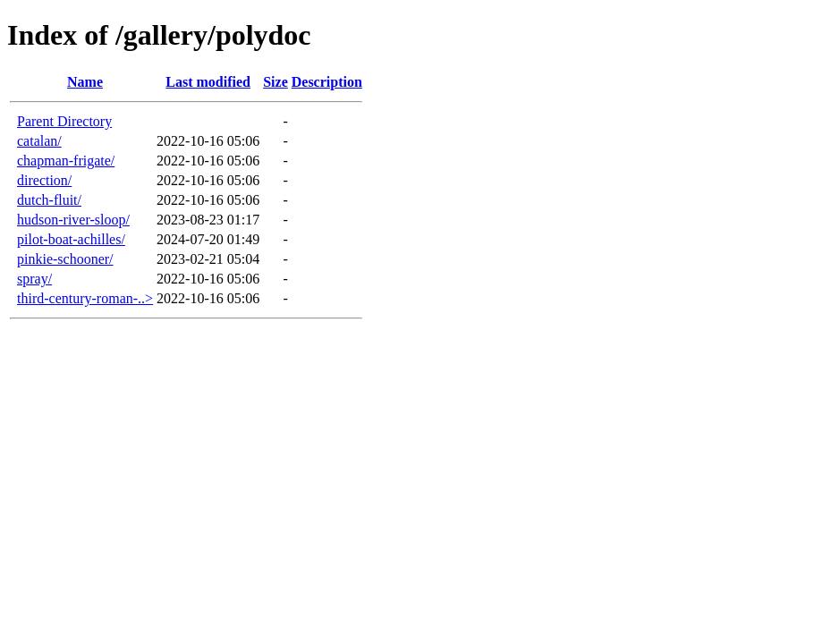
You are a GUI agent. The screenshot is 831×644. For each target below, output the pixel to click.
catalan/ (39, 141)
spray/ (34, 279)
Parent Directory (64, 121)
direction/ (44, 180)
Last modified (208, 82)
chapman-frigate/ (66, 161)
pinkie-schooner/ (65, 259)
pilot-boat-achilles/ (71, 239)
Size (276, 82)
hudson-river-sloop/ (73, 220)
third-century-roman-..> (85, 298)
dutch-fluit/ (49, 200)
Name (85, 82)
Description (327, 82)
